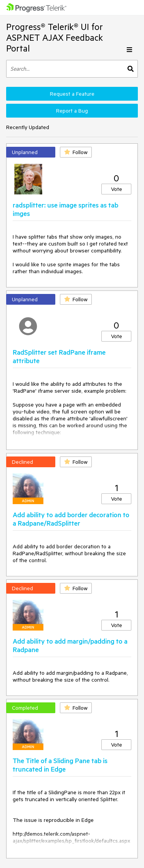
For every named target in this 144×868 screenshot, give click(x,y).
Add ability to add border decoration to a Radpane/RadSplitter (71, 519)
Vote (117, 189)
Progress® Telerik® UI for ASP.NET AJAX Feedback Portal (55, 37)
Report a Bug (72, 111)
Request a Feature (72, 94)
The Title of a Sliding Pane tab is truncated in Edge (60, 765)
